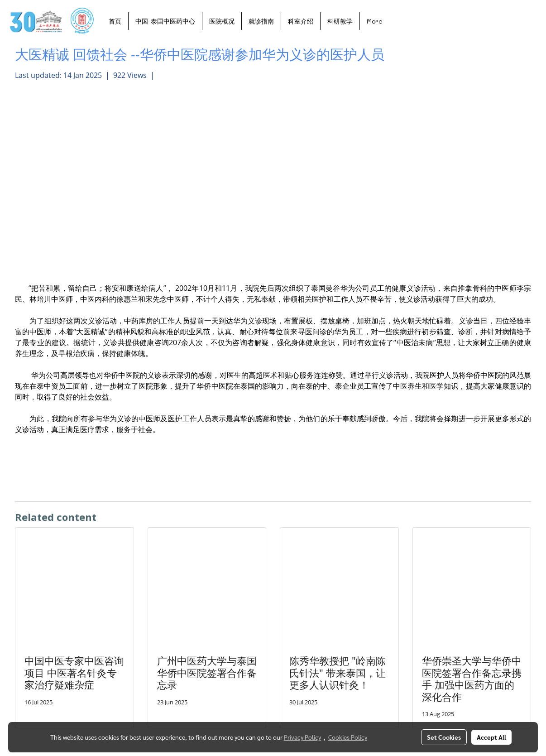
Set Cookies (444, 737)
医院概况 (222, 21)
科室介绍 (301, 21)
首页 (115, 21)
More (375, 21)
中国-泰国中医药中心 (165, 21)
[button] (398, 21)
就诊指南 (261, 21)
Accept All (491, 737)
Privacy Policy (302, 737)
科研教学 (340, 21)
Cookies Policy (348, 737)
